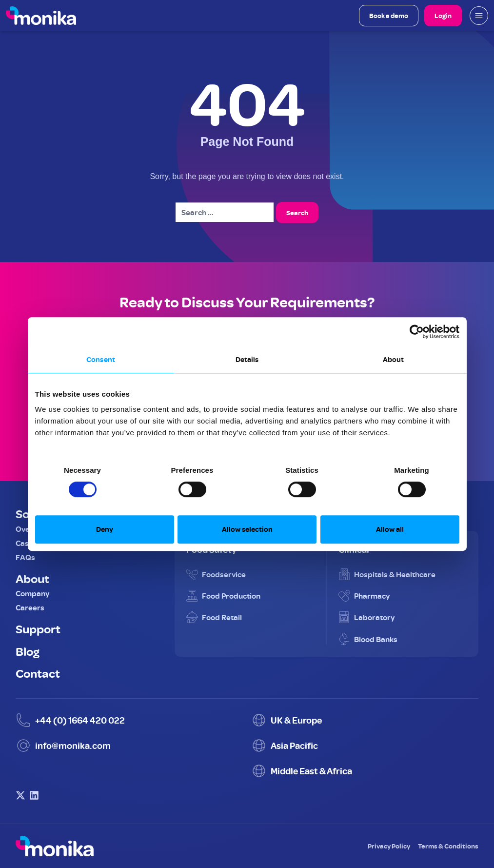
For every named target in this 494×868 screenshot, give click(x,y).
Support (38, 628)
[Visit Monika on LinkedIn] (34, 795)
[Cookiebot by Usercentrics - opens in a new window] (417, 332)
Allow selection (247, 529)
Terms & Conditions (448, 846)
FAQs (25, 557)
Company (32, 593)
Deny (105, 529)
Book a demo (389, 15)
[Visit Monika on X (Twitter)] (20, 795)
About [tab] (394, 359)
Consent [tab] (101, 359)
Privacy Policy (389, 846)
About (32, 578)
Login (443, 15)
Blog (28, 651)
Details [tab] (247, 359)
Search (297, 212)
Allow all (390, 529)
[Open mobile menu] (479, 16)
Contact (38, 673)
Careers (30, 607)
